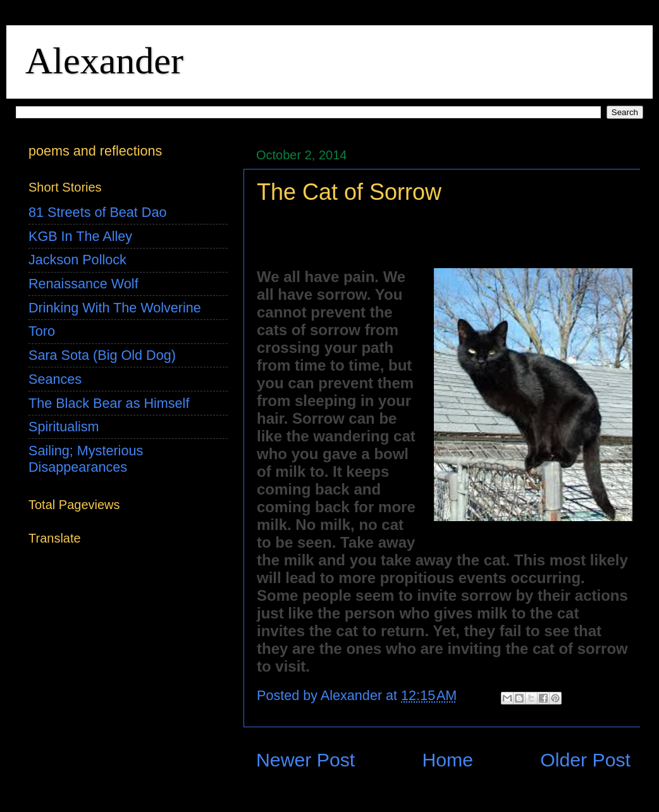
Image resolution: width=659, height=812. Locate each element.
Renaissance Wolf (83, 284)
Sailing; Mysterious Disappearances (86, 459)
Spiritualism (64, 427)
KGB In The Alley (80, 236)
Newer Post (305, 760)
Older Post (585, 760)
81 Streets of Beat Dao (97, 212)
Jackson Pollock (77, 260)
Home (447, 760)
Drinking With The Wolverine (115, 308)
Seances (55, 379)
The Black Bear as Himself (109, 403)
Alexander (104, 61)
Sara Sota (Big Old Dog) (102, 355)
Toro (42, 331)
